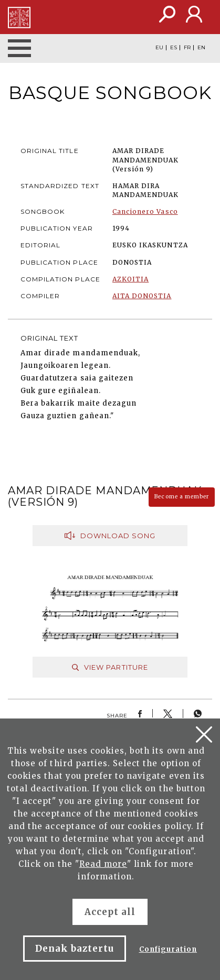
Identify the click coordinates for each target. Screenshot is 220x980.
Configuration (168, 949)
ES (174, 48)
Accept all (110, 912)
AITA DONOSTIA (142, 296)
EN (201, 48)
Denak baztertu (75, 949)
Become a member (182, 497)
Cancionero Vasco (145, 211)
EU (159, 48)
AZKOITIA (130, 279)
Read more (103, 864)
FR (187, 48)
